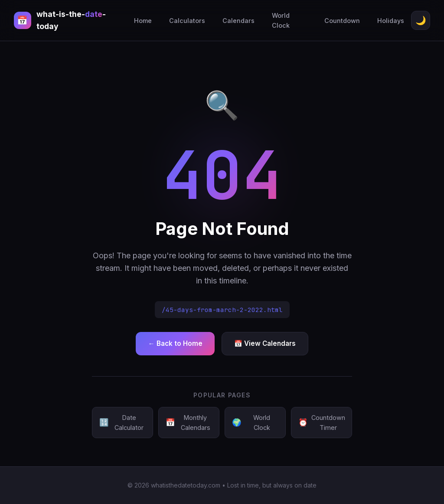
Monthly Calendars (188, 423)
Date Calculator (121, 423)
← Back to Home (175, 343)
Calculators (187, 21)
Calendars (238, 21)
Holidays (391, 21)
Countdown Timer (322, 423)
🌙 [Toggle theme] (421, 20)
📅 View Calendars (265, 343)
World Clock (281, 20)
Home (143, 21)
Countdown (342, 21)
